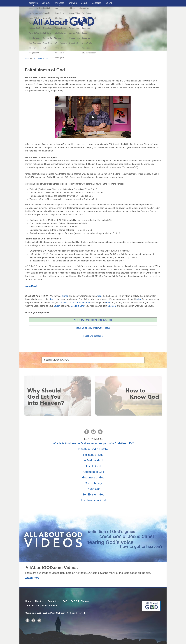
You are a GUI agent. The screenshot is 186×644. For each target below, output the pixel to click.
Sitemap (85, 601)
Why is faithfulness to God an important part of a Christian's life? (93, 443)
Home (27, 59)
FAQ (65, 601)
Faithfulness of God (40, 59)
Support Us (54, 601)
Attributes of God (93, 472)
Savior (56, 306)
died (139, 299)
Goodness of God (93, 477)
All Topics (96, 3)
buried (64, 303)
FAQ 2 (74, 601)
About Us (40, 601)
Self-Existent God (93, 494)
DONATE (109, 3)
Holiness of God (93, 455)
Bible (109, 303)
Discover (33, 3)
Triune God (93, 489)
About (84, 3)
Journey (46, 3)
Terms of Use (32, 605)
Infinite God (93, 466)
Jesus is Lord (78, 306)
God (99, 296)
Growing (73, 3)
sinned (65, 296)
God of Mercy (93, 483)
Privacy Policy (50, 605)
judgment (112, 306)
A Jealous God (93, 460)
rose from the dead (81, 303)
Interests (59, 3)
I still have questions (93, 336)
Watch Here (32, 578)
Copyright (30, 613)
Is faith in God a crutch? (93, 449)
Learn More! (31, 286)
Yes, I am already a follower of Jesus (93, 328)
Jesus (52, 299)
